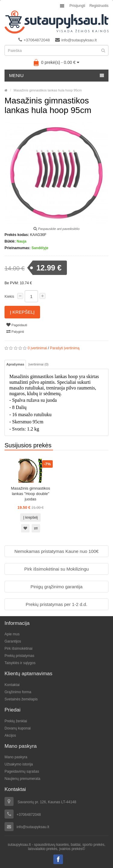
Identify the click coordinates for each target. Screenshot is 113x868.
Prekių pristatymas (19, 656)
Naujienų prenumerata (22, 779)
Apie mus (12, 634)
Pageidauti (17, 325)
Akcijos (10, 735)
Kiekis (9, 297)
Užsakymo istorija (19, 764)
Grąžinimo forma (18, 692)
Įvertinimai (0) (38, 364)
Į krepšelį (22, 312)
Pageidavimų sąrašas (22, 771)
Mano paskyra (16, 757)
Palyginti (15, 331)
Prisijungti (77, 6)
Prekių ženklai (16, 721)
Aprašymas (15, 364)
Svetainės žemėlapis (21, 699)
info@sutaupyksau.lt (76, 40)
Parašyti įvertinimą (65, 348)
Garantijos (13, 641)
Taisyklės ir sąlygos (20, 663)
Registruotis (99, 6)
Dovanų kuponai (18, 728)
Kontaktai (12, 685)
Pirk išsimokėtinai (19, 649)
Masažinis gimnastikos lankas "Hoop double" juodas (30, 494)
